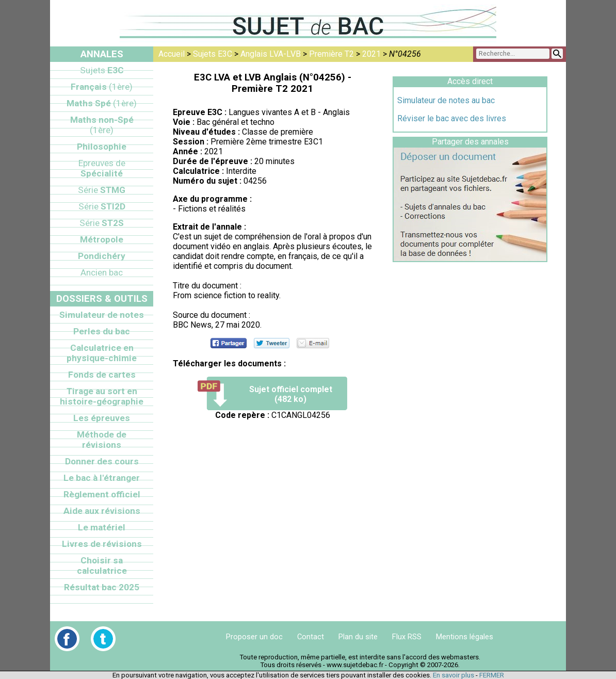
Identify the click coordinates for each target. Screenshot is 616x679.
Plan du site (358, 637)
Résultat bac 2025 (102, 587)
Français (102, 87)
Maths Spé (102, 103)
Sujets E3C (213, 54)
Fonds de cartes (102, 375)
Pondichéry (102, 256)
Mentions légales (465, 637)
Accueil (172, 54)
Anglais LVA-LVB (271, 54)
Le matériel (102, 527)
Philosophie (102, 147)
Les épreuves (102, 418)
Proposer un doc (254, 637)
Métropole (102, 239)
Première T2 (331, 54)
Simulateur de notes (102, 315)
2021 (371, 54)
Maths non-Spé (102, 125)
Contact (311, 637)
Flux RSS (407, 637)
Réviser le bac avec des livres (452, 118)
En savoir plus (453, 675)
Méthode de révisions (102, 440)
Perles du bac (102, 331)
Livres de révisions (102, 544)
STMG (102, 190)
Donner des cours (102, 461)
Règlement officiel (102, 494)
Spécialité (102, 168)
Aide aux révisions (102, 511)
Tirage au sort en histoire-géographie (102, 396)
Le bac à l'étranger (102, 478)
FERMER (492, 675)
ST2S (102, 223)
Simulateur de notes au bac (446, 100)
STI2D (102, 206)
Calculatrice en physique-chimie (102, 353)
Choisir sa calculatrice (102, 565)
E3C (102, 70)
